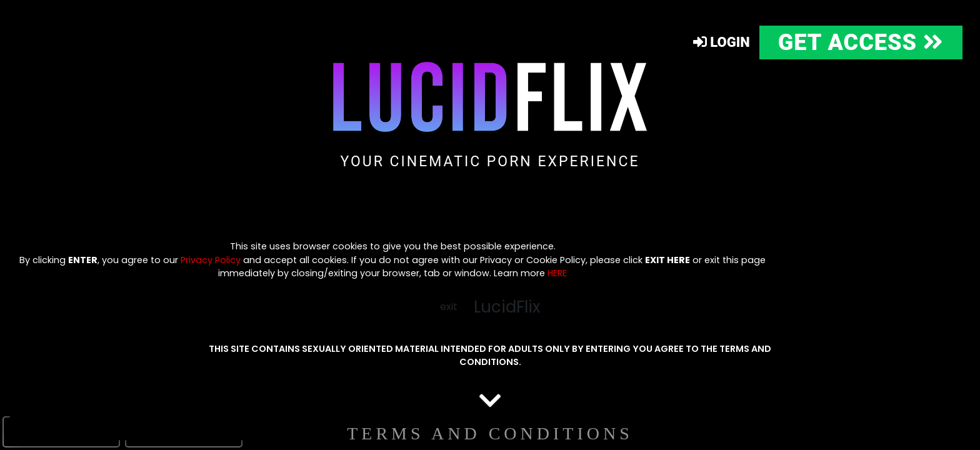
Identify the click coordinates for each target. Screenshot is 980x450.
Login (722, 42)
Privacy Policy (211, 260)
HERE (557, 273)
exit (449, 307)
